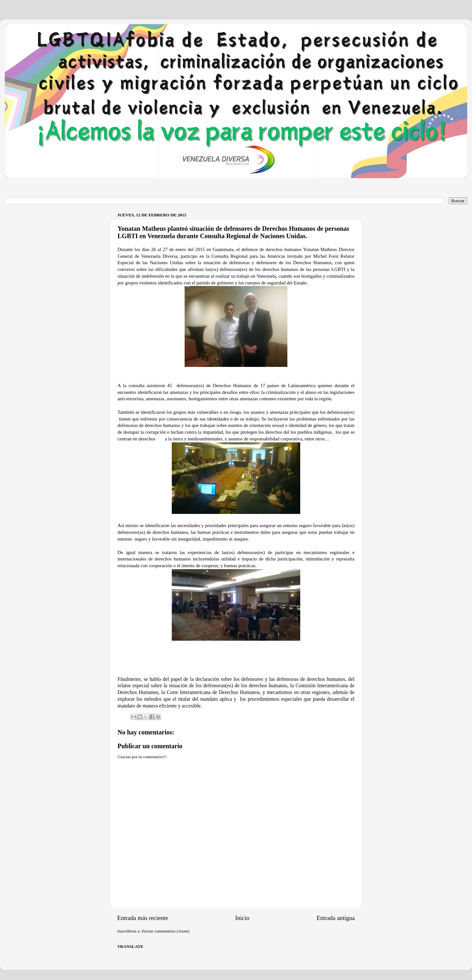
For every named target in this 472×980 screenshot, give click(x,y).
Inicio (242, 918)
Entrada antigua (336, 918)
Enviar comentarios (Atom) (166, 931)
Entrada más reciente (143, 918)
